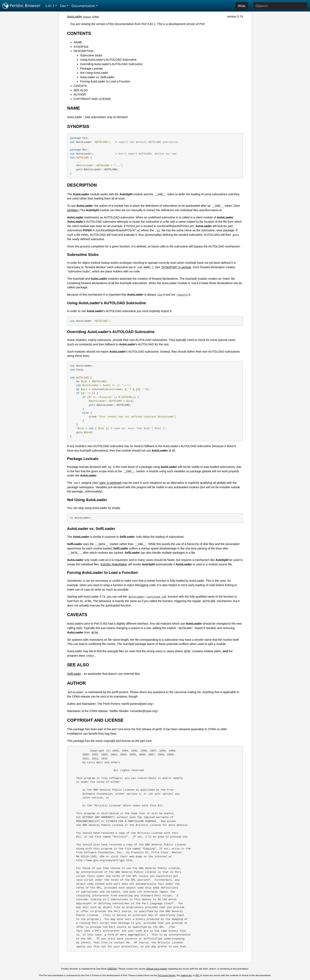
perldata (72, 210)
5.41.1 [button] (50, 6)
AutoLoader (75, 17)
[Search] (280, 6)
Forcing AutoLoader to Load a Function (105, 81)
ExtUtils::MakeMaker (114, 564)
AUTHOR (80, 94)
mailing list (186, 975)
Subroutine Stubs (91, 55)
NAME (78, 42)
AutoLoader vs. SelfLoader (97, 77)
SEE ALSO (81, 90)
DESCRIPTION (84, 51)
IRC (197, 975)
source (87, 17)
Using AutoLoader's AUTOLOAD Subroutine (108, 60)
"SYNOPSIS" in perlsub (176, 267)
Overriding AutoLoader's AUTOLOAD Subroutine (111, 64)
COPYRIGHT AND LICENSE (92, 99)
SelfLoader (74, 674)
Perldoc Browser (21, 6)
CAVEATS (80, 86)
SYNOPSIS (81, 47)
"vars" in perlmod (110, 483)
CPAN (95, 17)
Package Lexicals (91, 69)
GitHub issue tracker (157, 969)
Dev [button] (63, 6)
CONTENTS (79, 33)
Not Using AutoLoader (94, 73)
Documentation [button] (83, 6)
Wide (242, 6)
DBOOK (112, 969)
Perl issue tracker (166, 975)
